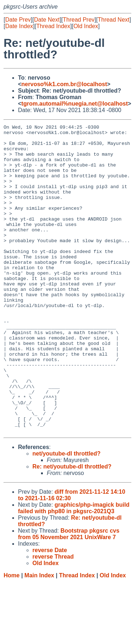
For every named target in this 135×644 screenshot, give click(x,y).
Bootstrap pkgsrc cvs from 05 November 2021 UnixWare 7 (69, 596)
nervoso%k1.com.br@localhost (64, 84)
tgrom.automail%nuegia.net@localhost (75, 104)
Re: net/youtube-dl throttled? (72, 528)
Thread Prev (79, 20)
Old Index (86, 26)
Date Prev (18, 20)
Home (12, 637)
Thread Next (113, 20)
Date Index (19, 26)
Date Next (47, 20)
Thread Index (53, 26)
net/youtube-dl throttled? (66, 515)
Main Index (39, 637)
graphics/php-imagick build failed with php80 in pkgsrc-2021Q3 (74, 570)
